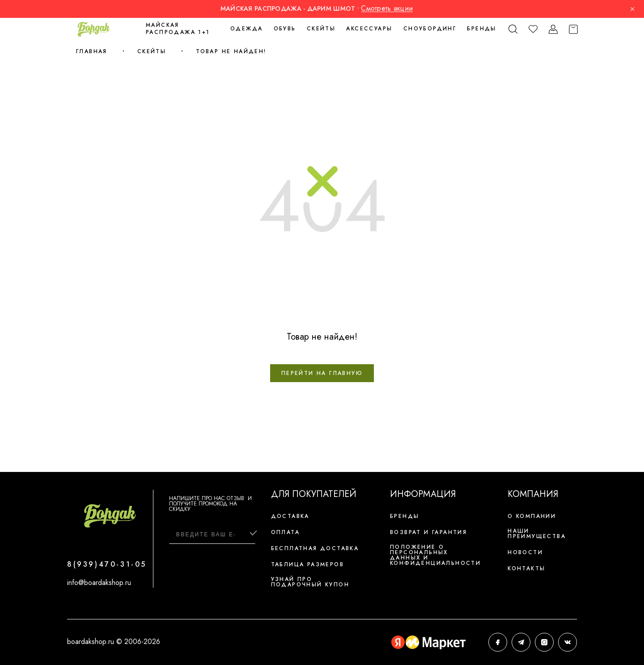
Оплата (285, 532)
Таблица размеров (307, 564)
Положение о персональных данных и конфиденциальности (435, 555)
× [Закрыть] (632, 9)
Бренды (481, 29)
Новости (525, 552)
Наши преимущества (537, 534)
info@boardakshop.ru (99, 583)
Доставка (290, 516)
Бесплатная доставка (315, 548)
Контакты (526, 568)
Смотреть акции (387, 8)
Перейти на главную (322, 373)
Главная (92, 51)
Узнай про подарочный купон (310, 582)
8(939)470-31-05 (107, 564)
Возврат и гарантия (428, 532)
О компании (532, 516)
